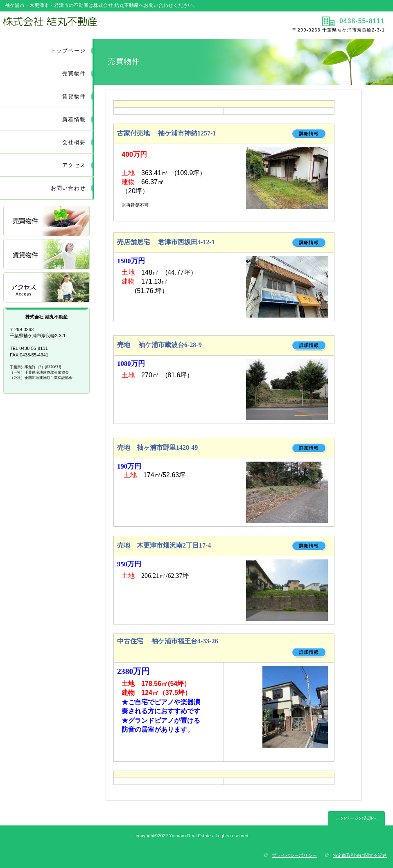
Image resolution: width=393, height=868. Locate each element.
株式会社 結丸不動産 (97, 25)
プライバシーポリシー (294, 855)
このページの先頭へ (356, 818)
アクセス (47, 288)
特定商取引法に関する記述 (360, 855)
